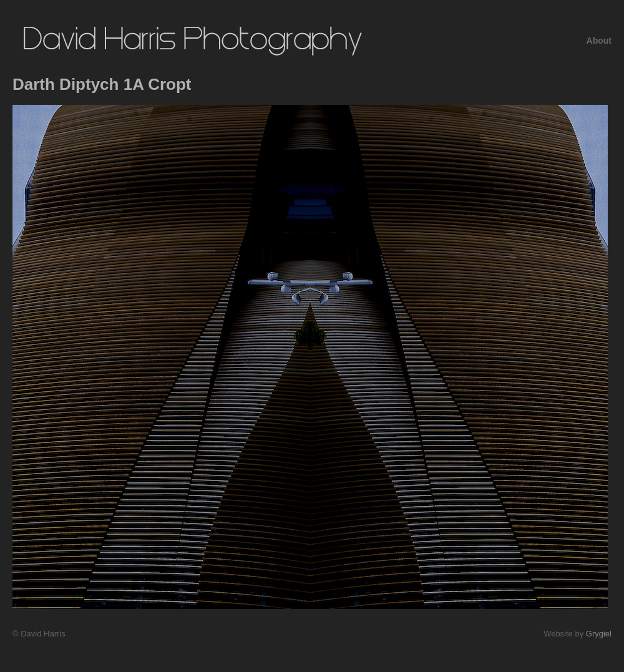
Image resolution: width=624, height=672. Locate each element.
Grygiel (599, 634)
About (599, 41)
